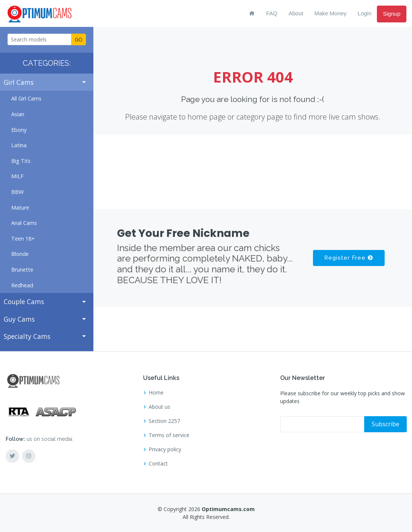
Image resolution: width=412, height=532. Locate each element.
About (296, 13)
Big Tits (21, 161)
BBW (17, 192)
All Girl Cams (26, 98)
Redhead (22, 285)
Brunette (22, 270)
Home (156, 393)
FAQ (272, 13)
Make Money (331, 13)
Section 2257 (164, 421)
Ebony (19, 130)
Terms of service (169, 435)
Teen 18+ (23, 239)
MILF (17, 176)
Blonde (20, 254)
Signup (392, 14)
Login (365, 13)
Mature (20, 208)
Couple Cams (24, 301)
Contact (158, 464)
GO (79, 39)
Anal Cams (24, 223)
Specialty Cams (27, 336)
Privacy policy (165, 449)
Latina (19, 145)
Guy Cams (19, 319)
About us (159, 407)
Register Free (348, 258)
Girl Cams (19, 82)
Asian (18, 114)
